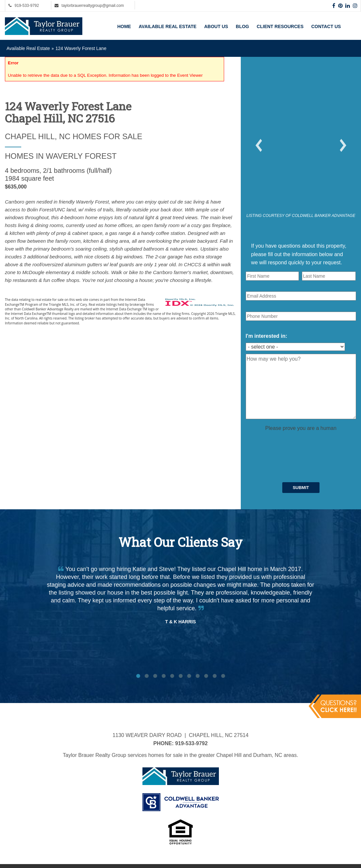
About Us (216, 26)
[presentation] (295, 445)
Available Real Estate (168, 26)
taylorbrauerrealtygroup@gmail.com (93, 6)
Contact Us (326, 26)
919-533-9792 (27, 6)
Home (124, 26)
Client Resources (280, 26)
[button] (259, 145)
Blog (242, 26)
